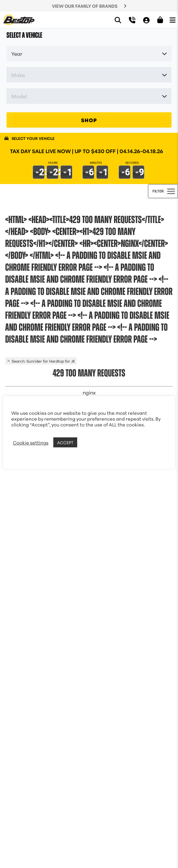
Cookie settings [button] (31, 443)
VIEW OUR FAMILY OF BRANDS (85, 6)
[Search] (118, 20)
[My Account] (146, 20)
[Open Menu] (173, 20)
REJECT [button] (87, 443)
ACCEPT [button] (65, 442)
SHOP (89, 120)
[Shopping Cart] (160, 20)
